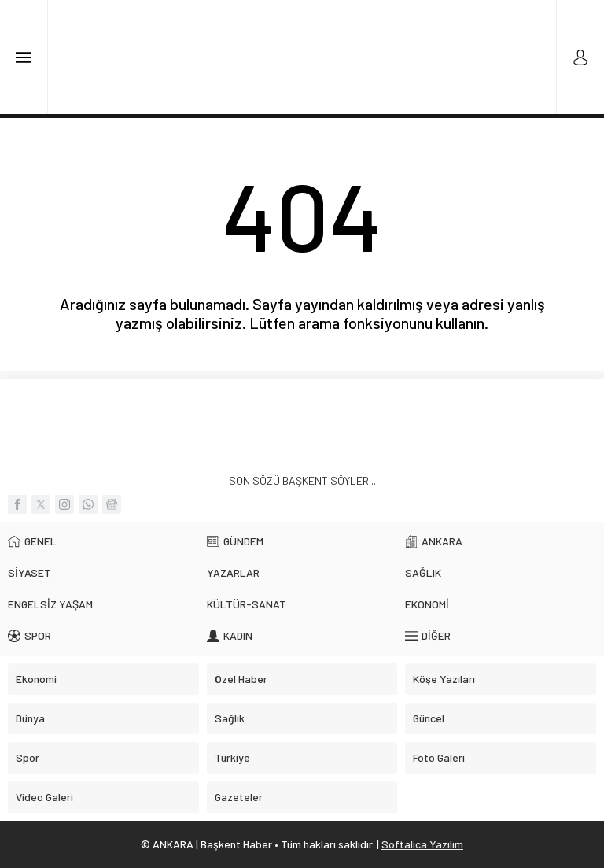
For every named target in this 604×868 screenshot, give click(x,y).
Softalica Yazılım (422, 844)
